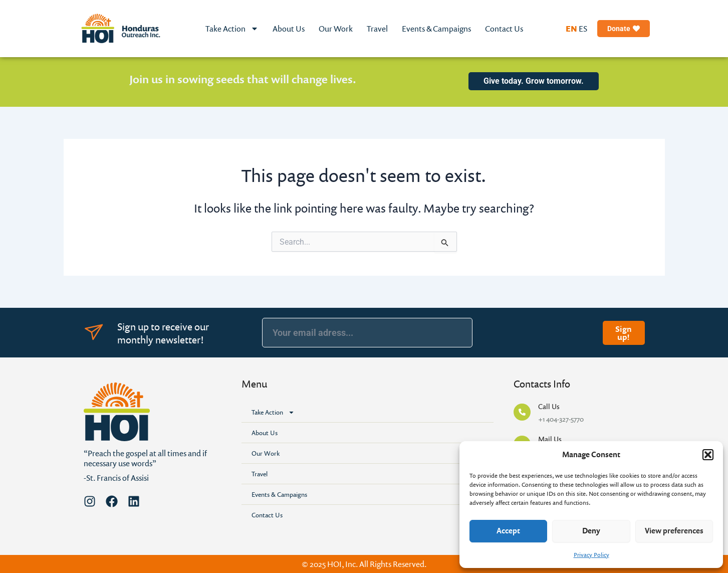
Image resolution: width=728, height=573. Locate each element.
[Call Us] (522, 412)
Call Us (549, 406)
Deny (591, 531)
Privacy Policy (591, 555)
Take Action (232, 29)
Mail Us (550, 439)
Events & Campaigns (436, 29)
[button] (708, 455)
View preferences (674, 531)
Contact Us (504, 29)
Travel (377, 29)
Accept (508, 531)
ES (583, 29)
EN (571, 29)
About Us (289, 29)
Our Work (336, 29)
